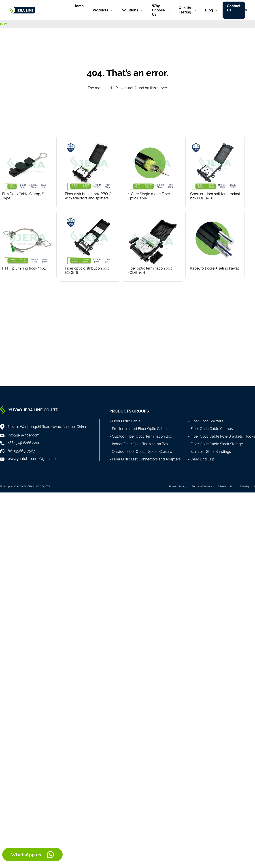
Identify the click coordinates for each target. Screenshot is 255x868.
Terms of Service (202, 486)
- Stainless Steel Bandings (209, 452)
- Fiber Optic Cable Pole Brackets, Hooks (222, 436)
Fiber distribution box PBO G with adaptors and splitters (88, 196)
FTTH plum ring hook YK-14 (25, 268)
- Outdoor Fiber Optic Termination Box (141, 436)
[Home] (21, 10)
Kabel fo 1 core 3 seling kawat (214, 268)
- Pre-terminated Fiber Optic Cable (138, 429)
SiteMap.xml (247, 486)
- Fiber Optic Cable (125, 421)
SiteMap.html (226, 486)
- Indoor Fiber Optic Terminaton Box (139, 444)
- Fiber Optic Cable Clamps (210, 429)
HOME (5, 24)
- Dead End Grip (201, 459)
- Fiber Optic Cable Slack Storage (216, 444)
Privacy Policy (178, 486)
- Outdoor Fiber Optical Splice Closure (141, 452)
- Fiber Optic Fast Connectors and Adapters (145, 459)
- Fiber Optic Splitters (206, 421)
